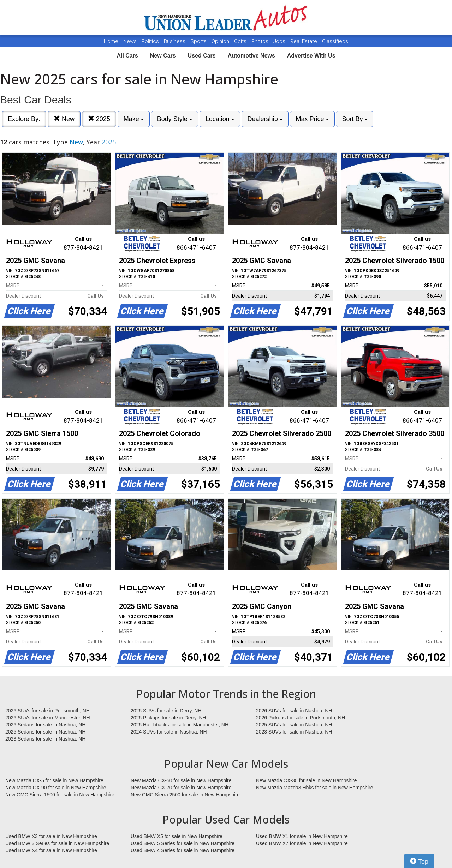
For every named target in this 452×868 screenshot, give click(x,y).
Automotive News (251, 56)
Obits (241, 41)
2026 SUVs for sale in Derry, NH (166, 711)
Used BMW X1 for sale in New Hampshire (302, 836)
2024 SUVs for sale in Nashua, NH (169, 732)
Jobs (280, 41)
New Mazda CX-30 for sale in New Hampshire (307, 780)
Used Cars (202, 56)
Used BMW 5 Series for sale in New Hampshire (183, 843)
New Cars (163, 56)
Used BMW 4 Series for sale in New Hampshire (183, 850)
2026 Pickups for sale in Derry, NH (168, 718)
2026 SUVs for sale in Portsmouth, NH (47, 711)
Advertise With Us (311, 56)
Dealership (265, 119)
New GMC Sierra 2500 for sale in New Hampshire (185, 795)
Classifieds (335, 41)
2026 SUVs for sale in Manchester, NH (48, 718)
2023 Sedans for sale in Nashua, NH (45, 739)
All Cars (127, 56)
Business (175, 41)
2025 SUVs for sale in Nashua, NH (294, 725)
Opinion (221, 41)
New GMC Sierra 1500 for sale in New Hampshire (60, 795)
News (130, 41)
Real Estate (304, 41)
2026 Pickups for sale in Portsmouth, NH (301, 718)
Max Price (312, 119)
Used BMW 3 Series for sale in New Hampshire (57, 843)
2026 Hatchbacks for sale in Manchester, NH (180, 725)
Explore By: (24, 119)
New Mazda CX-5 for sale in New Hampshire (54, 780)
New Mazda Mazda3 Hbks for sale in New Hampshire (314, 788)
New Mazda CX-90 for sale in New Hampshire (56, 788)
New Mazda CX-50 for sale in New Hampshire (181, 780)
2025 (99, 119)
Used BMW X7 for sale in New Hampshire (302, 843)
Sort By (355, 119)
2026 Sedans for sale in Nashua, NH (45, 725)
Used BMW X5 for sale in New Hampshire (177, 836)
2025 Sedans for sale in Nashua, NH (45, 732)
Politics (150, 41)
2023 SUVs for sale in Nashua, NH (294, 732)
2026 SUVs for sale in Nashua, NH (294, 711)
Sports (199, 41)
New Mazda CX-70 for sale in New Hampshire (181, 788)
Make (134, 119)
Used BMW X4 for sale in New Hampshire (51, 850)
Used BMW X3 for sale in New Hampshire (51, 836)
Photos (261, 41)
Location (220, 119)
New (64, 119)
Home (111, 41)
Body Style (175, 119)
